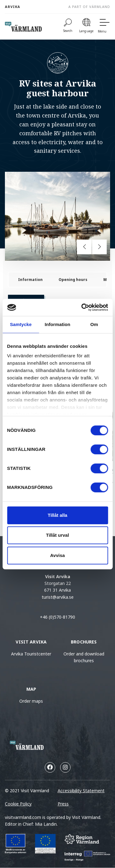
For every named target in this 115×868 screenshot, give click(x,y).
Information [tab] (58, 324)
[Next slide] (99, 247)
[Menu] (104, 27)
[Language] (86, 27)
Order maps (31, 701)
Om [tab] (94, 324)
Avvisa (58, 555)
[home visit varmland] (23, 27)
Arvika (13, 7)
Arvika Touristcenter (31, 654)
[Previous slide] (84, 247)
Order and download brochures (84, 657)
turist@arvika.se (58, 597)
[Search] (68, 27)
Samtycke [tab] (21, 324)
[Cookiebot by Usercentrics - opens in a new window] (82, 307)
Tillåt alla (58, 515)
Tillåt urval (57, 535)
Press (63, 804)
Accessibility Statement (81, 791)
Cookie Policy (18, 804)
